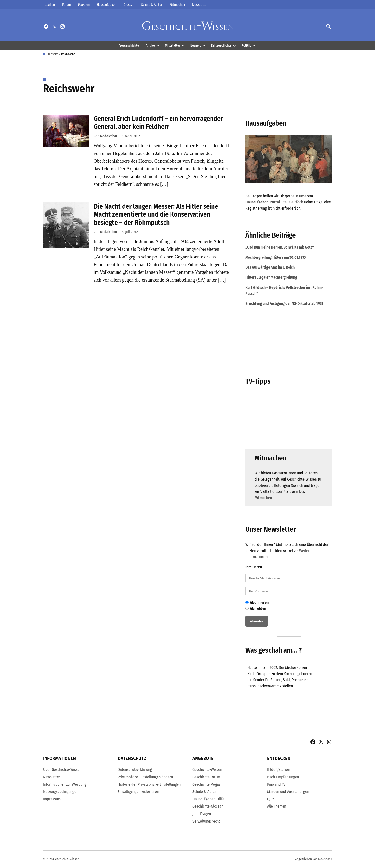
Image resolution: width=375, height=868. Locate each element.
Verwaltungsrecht (206, 821)
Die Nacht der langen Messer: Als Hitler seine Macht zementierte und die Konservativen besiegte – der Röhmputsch (156, 214)
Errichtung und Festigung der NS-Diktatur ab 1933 (284, 304)
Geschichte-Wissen (207, 770)
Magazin (84, 5)
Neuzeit (196, 46)
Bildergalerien (278, 770)
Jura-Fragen (202, 814)
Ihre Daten (254, 567)
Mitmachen (177, 5)
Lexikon (50, 5)
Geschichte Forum (206, 777)
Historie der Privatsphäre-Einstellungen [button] (149, 784)
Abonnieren (257, 602)
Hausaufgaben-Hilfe (208, 799)
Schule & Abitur (152, 5)
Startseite (53, 54)
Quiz (270, 799)
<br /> (282, 681)
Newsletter (200, 5)
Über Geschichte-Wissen (62, 770)
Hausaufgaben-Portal (263, 202)
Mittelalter (173, 46)
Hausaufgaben (107, 5)
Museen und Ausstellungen (288, 792)
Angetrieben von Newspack (314, 859)
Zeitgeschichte (221, 46)
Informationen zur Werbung (65, 784)
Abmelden (256, 608)
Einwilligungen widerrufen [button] (138, 792)
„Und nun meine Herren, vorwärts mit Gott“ (280, 247)
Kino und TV (276, 784)
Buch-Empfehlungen (283, 777)
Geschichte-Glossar (208, 807)
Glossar (129, 5)
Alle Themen (277, 807)
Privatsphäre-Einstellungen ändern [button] (145, 777)
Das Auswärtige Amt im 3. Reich (270, 267)
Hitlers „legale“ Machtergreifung (271, 277)
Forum (66, 5)
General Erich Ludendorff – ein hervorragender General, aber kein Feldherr (158, 123)
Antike (150, 46)
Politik (246, 46)
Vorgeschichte (129, 46)
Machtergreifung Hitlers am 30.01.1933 (276, 257)
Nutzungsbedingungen (61, 792)
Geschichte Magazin (208, 784)
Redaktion (109, 136)
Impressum (52, 799)
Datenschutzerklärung (135, 770)
